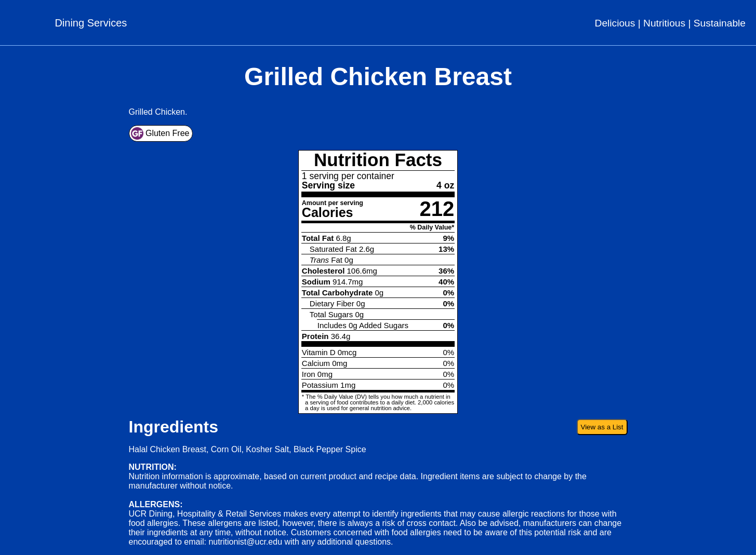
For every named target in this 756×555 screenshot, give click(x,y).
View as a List (602, 427)
